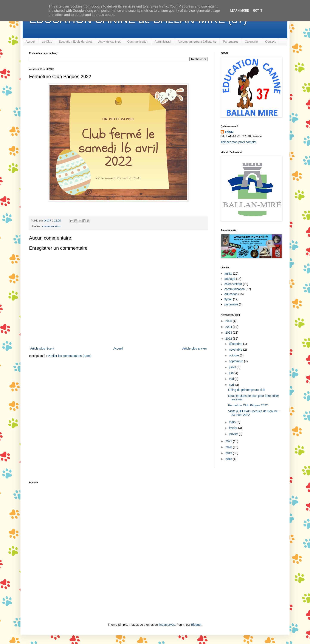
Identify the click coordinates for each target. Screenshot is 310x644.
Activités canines (110, 42)
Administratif (163, 42)
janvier (234, 434)
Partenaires (231, 42)
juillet (233, 367)
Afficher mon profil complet (238, 142)
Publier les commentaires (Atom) (70, 356)
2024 (229, 327)
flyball (228, 299)
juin (232, 373)
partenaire (231, 304)
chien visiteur (233, 284)
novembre (236, 350)
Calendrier (252, 42)
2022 (229, 339)
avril (232, 385)
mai (232, 379)
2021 (229, 441)
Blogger (196, 625)
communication (51, 226)
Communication (138, 42)
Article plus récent (42, 348)
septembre (236, 361)
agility (228, 274)
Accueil (30, 42)
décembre (236, 344)
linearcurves (167, 625)
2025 (229, 321)
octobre (234, 355)
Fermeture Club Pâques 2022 (248, 405)
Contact (270, 42)
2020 (229, 447)
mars (233, 422)
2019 (229, 453)
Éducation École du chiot (75, 42)
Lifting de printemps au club (247, 390)
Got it (258, 11)
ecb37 (229, 132)
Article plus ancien (194, 348)
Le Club (47, 42)
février (233, 428)
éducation (231, 294)
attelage (230, 279)
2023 (229, 333)
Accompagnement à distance (197, 42)
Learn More (239, 11)
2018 (229, 459)
